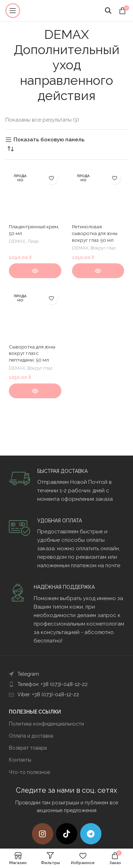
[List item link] (66, 674)
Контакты (20, 760)
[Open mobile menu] (13, 11)
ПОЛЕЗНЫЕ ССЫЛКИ (35, 712)
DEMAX (17, 241)
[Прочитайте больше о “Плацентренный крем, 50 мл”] (35, 271)
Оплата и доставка (31, 736)
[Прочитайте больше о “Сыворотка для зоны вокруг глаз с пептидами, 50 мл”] (35, 391)
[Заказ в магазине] (11, 149)
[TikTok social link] (67, 834)
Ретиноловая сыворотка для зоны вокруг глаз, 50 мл (95, 233)
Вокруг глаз (103, 248)
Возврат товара (28, 748)
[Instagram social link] (43, 834)
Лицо (33, 241)
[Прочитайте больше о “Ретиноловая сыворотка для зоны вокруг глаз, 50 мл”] (98, 271)
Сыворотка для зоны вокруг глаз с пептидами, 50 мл (32, 353)
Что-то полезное (29, 772)
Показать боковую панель (49, 140)
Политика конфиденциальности (46, 724)
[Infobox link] (66, 486)
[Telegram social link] (91, 834)
